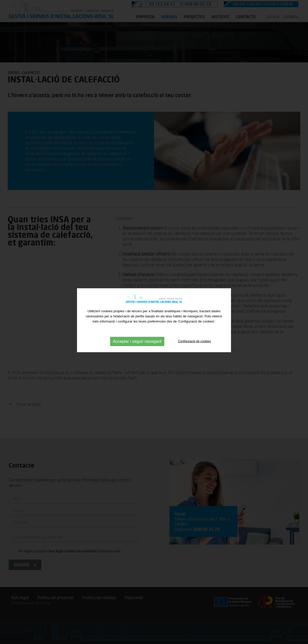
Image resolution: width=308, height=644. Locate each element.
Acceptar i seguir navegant (137, 341)
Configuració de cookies (194, 340)
